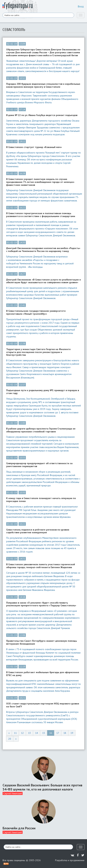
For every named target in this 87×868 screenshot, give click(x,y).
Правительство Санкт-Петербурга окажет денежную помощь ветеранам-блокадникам (42, 642)
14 (37, 733)
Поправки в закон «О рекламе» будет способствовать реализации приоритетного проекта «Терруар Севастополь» (41, 604)
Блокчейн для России (19, 828)
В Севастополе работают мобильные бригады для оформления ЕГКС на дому (43, 674)
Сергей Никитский (13, 793)
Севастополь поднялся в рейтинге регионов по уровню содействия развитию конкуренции (38, 531)
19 (72, 733)
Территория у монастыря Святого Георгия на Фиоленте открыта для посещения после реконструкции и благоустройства (38, 352)
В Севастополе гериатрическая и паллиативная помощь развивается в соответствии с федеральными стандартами (41, 215)
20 (10, 739)
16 (51, 733)
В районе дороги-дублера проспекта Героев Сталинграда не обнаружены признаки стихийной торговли (41, 430)
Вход (81, 6)
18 (65, 733)
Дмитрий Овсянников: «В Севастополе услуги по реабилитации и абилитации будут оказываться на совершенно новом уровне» (43, 281)
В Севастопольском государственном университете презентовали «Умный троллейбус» (36, 312)
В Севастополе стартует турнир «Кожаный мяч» (34, 147)
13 (29, 733)
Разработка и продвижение (70, 860)
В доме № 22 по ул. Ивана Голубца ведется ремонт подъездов (42, 115)
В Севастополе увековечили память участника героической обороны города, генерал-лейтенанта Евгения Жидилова (41, 566)
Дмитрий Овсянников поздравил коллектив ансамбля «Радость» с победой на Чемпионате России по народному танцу (43, 250)
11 (15, 733)
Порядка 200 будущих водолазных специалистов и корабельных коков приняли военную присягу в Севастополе (43, 85)
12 (22, 733)
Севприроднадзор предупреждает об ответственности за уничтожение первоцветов (39, 465)
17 (58, 733)
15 (44, 733)
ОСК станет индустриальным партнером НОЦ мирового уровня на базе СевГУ (43, 705)
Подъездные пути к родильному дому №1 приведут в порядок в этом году (43, 392)
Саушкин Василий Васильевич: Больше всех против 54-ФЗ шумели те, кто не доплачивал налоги (42, 787)
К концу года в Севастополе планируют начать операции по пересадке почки (41, 500)
